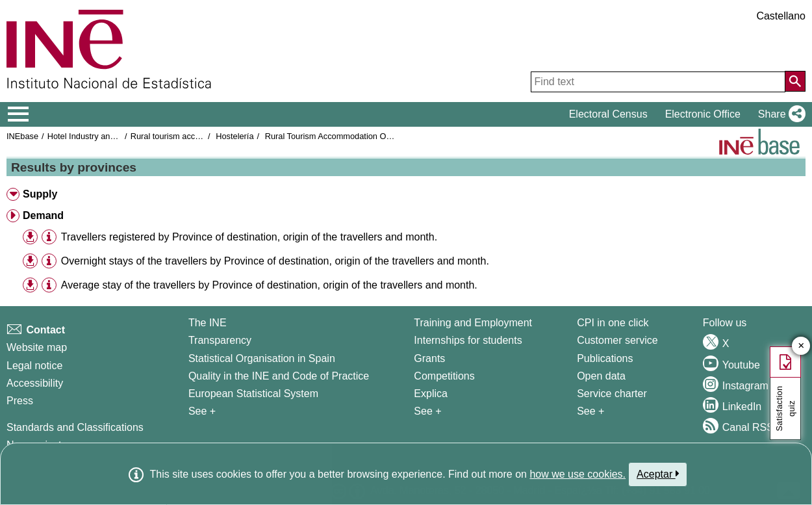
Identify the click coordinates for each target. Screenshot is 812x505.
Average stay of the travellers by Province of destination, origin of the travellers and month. (269, 285)
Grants (429, 358)
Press (20, 401)
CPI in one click (613, 323)
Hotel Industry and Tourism (97, 136)
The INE (208, 323)
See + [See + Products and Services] (590, 411)
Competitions (444, 376)
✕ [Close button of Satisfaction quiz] (801, 346)
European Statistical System (253, 394)
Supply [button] (40, 194)
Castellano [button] (781, 16)
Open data (601, 376)
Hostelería (235, 136)
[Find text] (658, 82)
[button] (779, 114)
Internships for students (468, 340)
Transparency (220, 340)
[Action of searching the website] (795, 81)
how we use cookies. (577, 474)
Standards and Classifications (75, 427)
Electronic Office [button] (703, 114)
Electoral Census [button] (608, 114)
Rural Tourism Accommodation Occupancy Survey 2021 (368, 136)
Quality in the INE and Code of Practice (279, 376)
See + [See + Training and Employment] (427, 411)
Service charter (612, 394)
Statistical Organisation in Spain (262, 358)
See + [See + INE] (202, 411)
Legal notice (34, 366)
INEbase (22, 136)
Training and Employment (473, 323)
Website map (37, 347)
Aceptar (658, 474)
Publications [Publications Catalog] (605, 358)
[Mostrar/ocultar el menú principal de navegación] (19, 114)
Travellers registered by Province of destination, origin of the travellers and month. (249, 237)
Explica (431, 394)
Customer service (617, 340)
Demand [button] (43, 215)
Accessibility (35, 383)
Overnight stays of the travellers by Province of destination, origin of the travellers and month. (275, 261)
